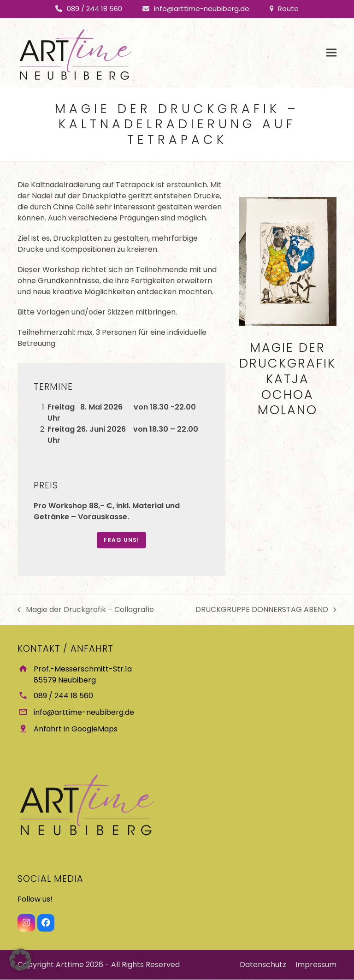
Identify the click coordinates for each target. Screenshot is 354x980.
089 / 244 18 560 (94, 9)
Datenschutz (263, 965)
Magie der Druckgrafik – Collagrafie (86, 610)
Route (288, 9)
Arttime (70, 965)
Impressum (316, 965)
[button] (331, 52)
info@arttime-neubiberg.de (202, 9)
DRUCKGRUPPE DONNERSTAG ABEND (266, 610)
